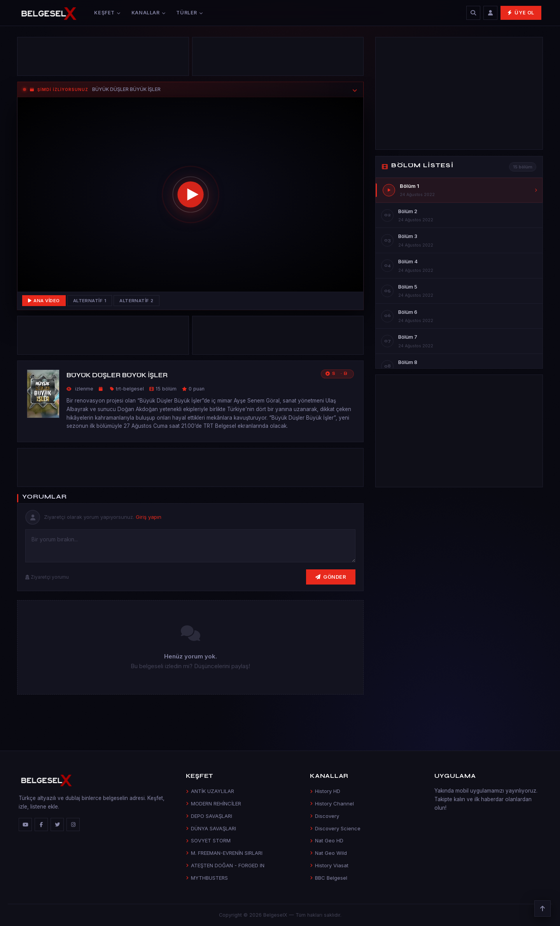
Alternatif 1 (90, 301)
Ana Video (44, 301)
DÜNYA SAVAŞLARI (211, 828)
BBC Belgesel (329, 878)
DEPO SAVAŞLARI (209, 816)
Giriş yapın (149, 517)
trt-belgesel (130, 389)
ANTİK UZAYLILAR (210, 791)
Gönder (331, 577)
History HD (325, 791)
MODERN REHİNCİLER (213, 803)
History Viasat (329, 865)
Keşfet (107, 13)
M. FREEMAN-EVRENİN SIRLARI (224, 853)
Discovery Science (335, 828)
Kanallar (149, 13)
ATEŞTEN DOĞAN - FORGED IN (225, 865)
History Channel (332, 803)
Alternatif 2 (136, 301)
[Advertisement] (103, 58)
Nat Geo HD (327, 840)
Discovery (325, 816)
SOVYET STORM (208, 840)
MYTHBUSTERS (207, 878)
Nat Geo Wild (328, 853)
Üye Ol (521, 13)
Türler (189, 13)
